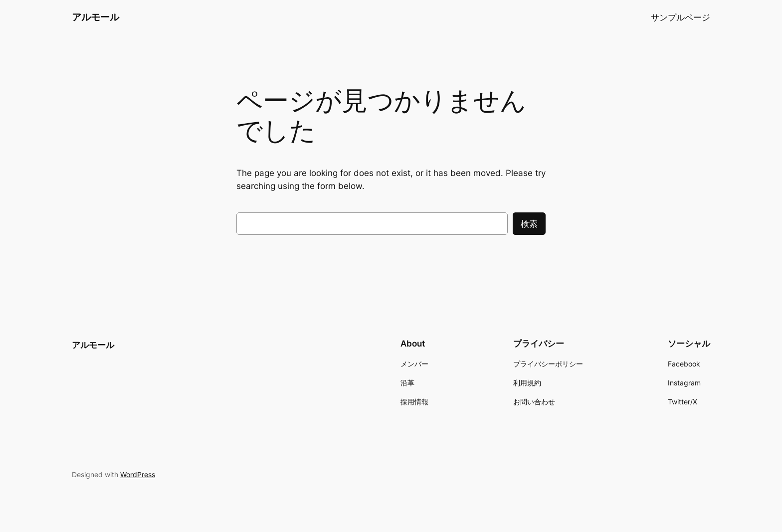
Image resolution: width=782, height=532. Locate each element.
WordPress (138, 474)
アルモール (96, 17)
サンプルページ (681, 17)
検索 (529, 224)
